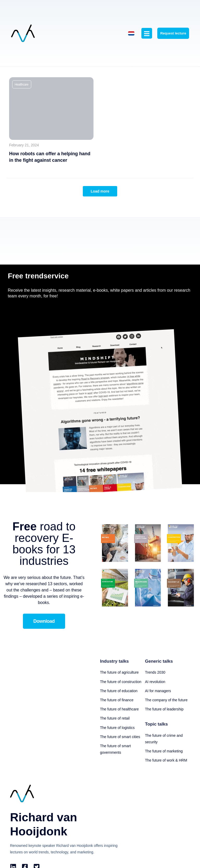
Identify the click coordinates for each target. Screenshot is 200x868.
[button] (22, 104)
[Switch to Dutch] (125, 43)
